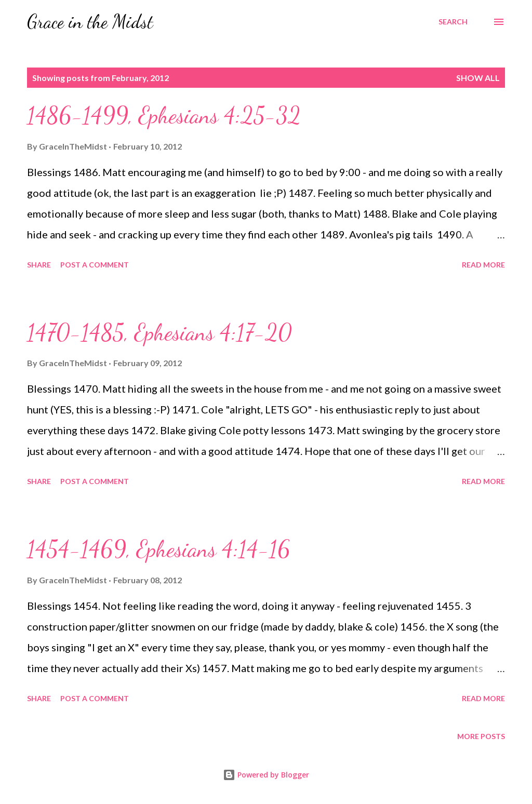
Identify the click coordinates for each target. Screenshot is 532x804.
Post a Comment (95, 265)
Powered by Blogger (266, 775)
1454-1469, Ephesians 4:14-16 (159, 549)
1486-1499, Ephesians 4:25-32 (164, 115)
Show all (478, 78)
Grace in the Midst (90, 22)
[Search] (453, 22)
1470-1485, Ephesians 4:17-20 (159, 332)
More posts (481, 736)
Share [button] (39, 265)
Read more (483, 265)
